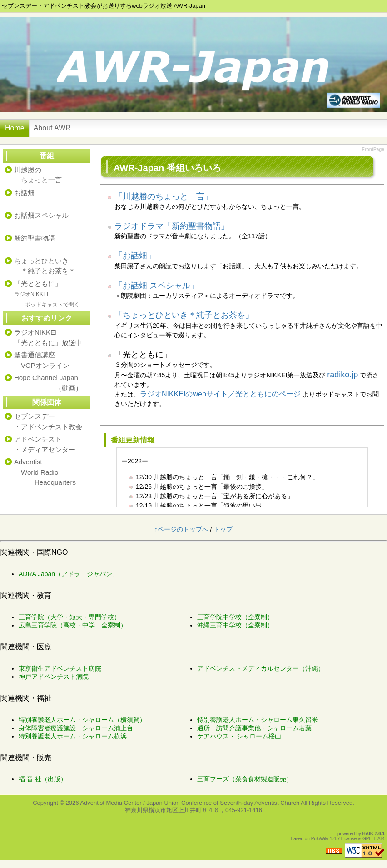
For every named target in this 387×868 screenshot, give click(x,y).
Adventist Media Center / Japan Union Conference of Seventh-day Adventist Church (190, 803)
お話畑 (24, 193)
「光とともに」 (47, 294)
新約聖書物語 (35, 238)
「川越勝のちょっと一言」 (164, 196)
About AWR (52, 128)
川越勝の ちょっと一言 (38, 175)
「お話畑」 (135, 256)
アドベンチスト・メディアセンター (45, 444)
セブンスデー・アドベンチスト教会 (48, 421)
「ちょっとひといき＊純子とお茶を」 (184, 315)
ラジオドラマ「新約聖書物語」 (172, 226)
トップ (223, 529)
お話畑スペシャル (41, 215)
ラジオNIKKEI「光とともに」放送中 (48, 337)
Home (15, 128)
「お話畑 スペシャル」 (156, 286)
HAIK (368, 834)
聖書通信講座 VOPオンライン (42, 360)
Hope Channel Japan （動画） (48, 383)
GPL (367, 839)
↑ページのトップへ (181, 529)
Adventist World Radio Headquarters (45, 472)
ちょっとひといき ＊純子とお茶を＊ (45, 266)
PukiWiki (320, 839)
